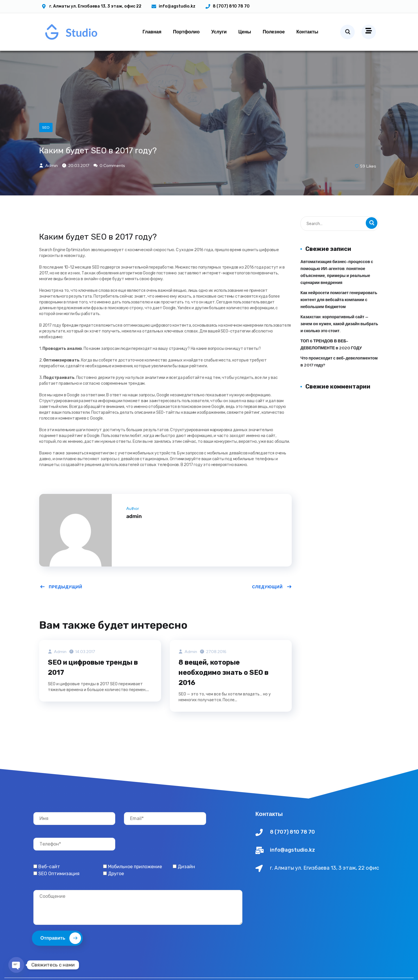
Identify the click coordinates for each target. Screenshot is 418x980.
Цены (245, 32)
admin (48, 184)
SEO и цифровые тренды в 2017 (95, 687)
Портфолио (186, 32)
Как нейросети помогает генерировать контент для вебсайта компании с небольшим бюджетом (339, 319)
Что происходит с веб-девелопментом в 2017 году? (339, 380)
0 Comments (109, 184)
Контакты (307, 32)
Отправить (61, 958)
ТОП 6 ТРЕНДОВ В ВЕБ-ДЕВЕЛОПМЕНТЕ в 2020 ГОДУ (331, 363)
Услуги (219, 32)
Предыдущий (61, 606)
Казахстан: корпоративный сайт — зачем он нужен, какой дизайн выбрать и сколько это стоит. (339, 343)
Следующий (272, 606)
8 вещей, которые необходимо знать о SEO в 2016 (225, 692)
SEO (46, 145)
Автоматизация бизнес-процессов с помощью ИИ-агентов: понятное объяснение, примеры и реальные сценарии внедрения (337, 291)
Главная (152, 32)
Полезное (274, 32)
